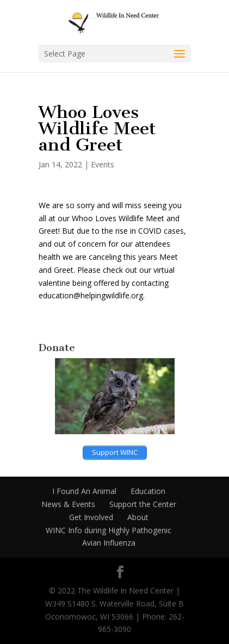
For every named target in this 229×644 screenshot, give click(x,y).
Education (148, 491)
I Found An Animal (84, 491)
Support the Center (143, 504)
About (138, 517)
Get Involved (91, 517)
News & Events (68, 504)
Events (103, 164)
